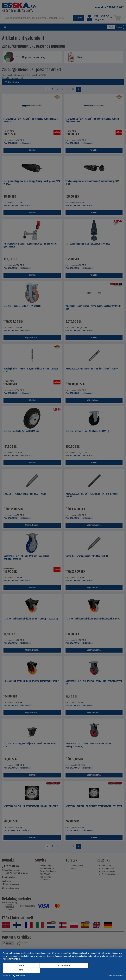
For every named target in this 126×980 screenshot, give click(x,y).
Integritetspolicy (118, 975)
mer (105, 970)
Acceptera (63, 970)
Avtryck (110, 975)
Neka (21, 970)
